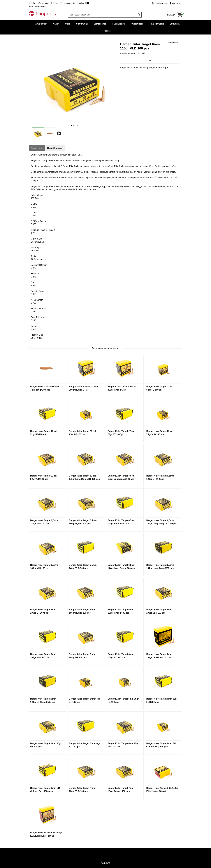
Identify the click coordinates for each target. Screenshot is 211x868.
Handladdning (119, 24)
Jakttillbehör (100, 24)
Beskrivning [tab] (37, 148)
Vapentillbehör (138, 24)
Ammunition (41, 24)
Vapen (56, 24)
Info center (176, 3)
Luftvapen (175, 24)
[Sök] (103, 15)
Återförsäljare (79, 3)
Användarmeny (160, 3)
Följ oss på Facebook (39, 3)
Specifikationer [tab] (56, 148)
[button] (71, 126)
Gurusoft (105, 863)
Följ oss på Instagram (61, 3)
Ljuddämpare (158, 24)
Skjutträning (82, 24)
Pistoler (107, 31)
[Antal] (149, 61)
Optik (68, 24)
